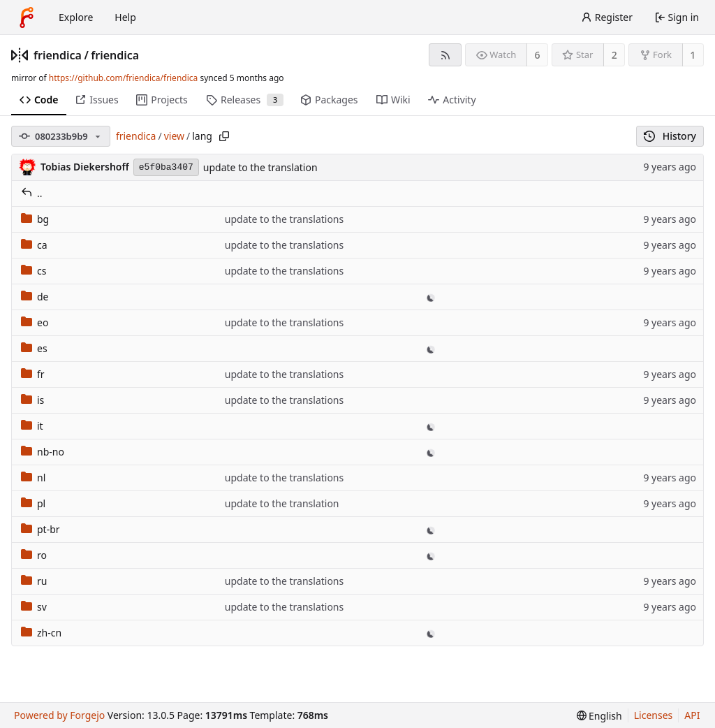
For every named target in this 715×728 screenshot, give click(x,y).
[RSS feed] (445, 55)
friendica (58, 55)
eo (35, 322)
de (35, 297)
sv (34, 607)
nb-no (43, 452)
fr (33, 374)
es (34, 348)
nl (33, 478)
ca (34, 245)
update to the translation (260, 167)
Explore (76, 17)
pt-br (40, 529)
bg (35, 219)
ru (34, 581)
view (174, 136)
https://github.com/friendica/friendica (123, 78)
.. (32, 193)
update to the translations (284, 219)
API (692, 715)
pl (33, 503)
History (670, 136)
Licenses (654, 715)
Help (125, 17)
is (32, 400)
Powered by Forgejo (59, 715)
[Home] (27, 17)
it (32, 426)
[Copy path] (224, 136)
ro (34, 555)
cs (34, 271)
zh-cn (41, 633)
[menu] (599, 716)
